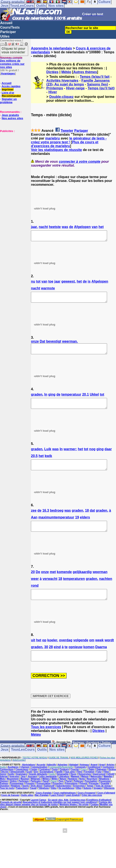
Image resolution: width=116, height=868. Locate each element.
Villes (79, 803)
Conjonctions (7, 785)
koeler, (53, 654)
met (53, 583)
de (71, 227)
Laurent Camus (38, 815)
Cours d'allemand (106, 808)
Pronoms (30, 799)
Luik (48, 457)
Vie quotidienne (66, 803)
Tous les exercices (46, 742)
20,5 (34, 464)
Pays (61, 796)
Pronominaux (17, 799)
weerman (100, 583)
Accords (41, 780)
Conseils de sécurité (11, 818)
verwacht (50, 590)
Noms (82, 794)
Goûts (11, 789)
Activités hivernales (62, 81)
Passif (46, 796)
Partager (81, 131)
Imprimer (8, 89)
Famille (59, 787)
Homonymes (85, 789)
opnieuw (75, 660)
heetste (55, 227)
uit (33, 654)
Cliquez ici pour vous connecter (13, 50)
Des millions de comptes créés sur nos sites (12, 62)
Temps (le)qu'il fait (95, 77)
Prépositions (71, 799)
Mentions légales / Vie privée (74, 820)
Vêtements (109, 803)
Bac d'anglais (42, 811)
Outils (41, 6)
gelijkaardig (82, 583)
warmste (48, 290)
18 (87, 520)
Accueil (6, 23)
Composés (80, 782)
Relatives (16, 801)
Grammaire (22, 789)
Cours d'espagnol (87, 808)
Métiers (46, 794)
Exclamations (47, 787)
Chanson (25, 782)
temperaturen (74, 590)
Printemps (55, 88)
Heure (73, 789)
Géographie (63, 789)
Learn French (57, 811)
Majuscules (96, 792)
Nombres (73, 794)
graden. (37, 400)
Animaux (84, 780)
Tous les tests (7, 803)
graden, (78, 520)
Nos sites (56, 6)
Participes (24, 796)
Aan (34, 527)
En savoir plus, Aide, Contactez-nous (67, 815)
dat (92, 520)
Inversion (14, 792)
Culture (104, 761)
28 (51, 660)
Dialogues (101, 785)
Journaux (32, 792)
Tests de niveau (103, 801)
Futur (99, 787)
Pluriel (69, 796)
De (38, 583)
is (89, 283)
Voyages (98, 803)
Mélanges (36, 794)
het (101, 227)
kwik (48, 464)
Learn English (73, 811)
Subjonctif (49, 801)
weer (35, 590)
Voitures (87, 803)
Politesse (78, 796)
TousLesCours (22, 6)
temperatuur (71, 400)
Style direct (36, 801)
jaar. (34, 227)
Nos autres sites (12, 118)
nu (33, 283)
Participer (8, 32)
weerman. (70, 345)
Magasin (75, 792)
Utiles (5, 36)
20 (33, 583)
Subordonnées (64, 801)
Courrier (75, 785)
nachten (106, 590)
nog (92, 457)
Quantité (105, 799)
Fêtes (106, 787)
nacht (43, 227)
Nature (63, 794)
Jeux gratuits (10, 115)
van (95, 227)
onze (35, 345)
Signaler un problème (8, 101)
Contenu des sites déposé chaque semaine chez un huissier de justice (56, 819)
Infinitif (111, 789)
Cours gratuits (12, 761)
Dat (42, 345)
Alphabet (74, 780)
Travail (33, 803)
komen (89, 660)
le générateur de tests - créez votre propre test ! (69, 140)
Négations (104, 794)
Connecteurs (22, 785)
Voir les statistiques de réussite (56, 150)
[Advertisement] (13, 154)
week (99, 654)
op (44, 654)
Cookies (95, 820)
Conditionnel (94, 782)
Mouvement (13, 794)
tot (38, 283)
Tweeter (67, 131)
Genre (3, 789)
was (65, 227)
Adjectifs (51, 780)
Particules (36, 796)
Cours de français (10, 811)
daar (108, 457)
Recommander (11, 96)
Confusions (108, 782)
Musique (25, 794)
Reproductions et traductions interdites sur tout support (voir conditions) (60, 818)
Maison (85, 792)
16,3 (46, 520)
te (66, 660)
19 (77, 527)
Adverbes (63, 780)
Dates (92, 785)
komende (64, 583)
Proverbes (58, 799)
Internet (4, 792)
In (46, 400)
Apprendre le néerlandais (51, 48)
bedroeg (57, 520)
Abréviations (29, 780)
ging (52, 400)
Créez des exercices (92, 811)
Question (5, 801)
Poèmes (4, 799)
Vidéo (54, 803)
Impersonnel (99, 789)
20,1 (85, 400)
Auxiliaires (13, 782)
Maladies (108, 792)
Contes (34, 785)
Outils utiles (27, 811)
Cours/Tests (10, 27)
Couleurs (64, 785)
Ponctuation (91, 796)
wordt (109, 654)
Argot (102, 780)
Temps (90, 801)
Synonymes (79, 801)
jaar (57, 283)
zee (34, 520)
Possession (105, 796)
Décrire (5, 787)
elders (85, 527)
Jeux (4, 6)
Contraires (45, 785)
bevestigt (54, 345)
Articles (111, 780)
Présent (83, 799)
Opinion (4, 796)
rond (35, 597)
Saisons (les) (98, 84)
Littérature (64, 792)
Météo (66, 72)
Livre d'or (8, 93)
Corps (55, 785)
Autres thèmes (85, 72)
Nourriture (92, 794)
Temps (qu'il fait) (101, 88)
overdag (66, 654)
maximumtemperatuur (56, 527)
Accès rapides (11, 86)
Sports (26, 801)
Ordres (13, 796)
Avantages (8, 73)
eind (57, 660)
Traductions (22, 803)
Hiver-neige (75, 88)
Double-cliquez (61, 97)
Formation (89, 787)
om (92, 654)
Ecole (29, 787)
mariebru (52, 138)
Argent (94, 780)
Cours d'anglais (44, 808)
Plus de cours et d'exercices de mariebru (65, 144)
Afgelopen (82, 227)
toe (51, 283)
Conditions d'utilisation (99, 815)
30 (46, 660)
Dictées (52, 72)
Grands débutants (38, 789)
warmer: (70, 457)
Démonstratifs (17, 787)
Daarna (101, 660)
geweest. (69, 283)
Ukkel (94, 400)
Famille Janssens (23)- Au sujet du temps (78, 82)
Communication (39, 782)
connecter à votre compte (80, 162)
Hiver (53, 92)
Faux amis (70, 787)
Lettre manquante (48, 792)
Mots (2, 794)
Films (80, 787)
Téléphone (43, 803)
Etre (36, 787)
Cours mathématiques (65, 808)
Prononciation (44, 799)
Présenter (94, 799)
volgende (81, 654)
